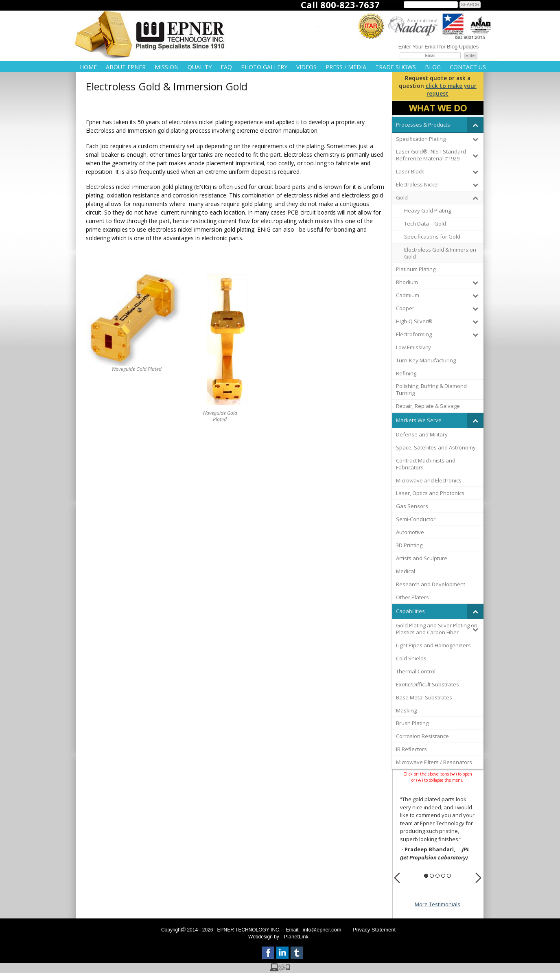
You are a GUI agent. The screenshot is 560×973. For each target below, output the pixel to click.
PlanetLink (296, 937)
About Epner (126, 67)
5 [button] (449, 876)
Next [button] (478, 878)
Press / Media (346, 67)
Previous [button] (397, 878)
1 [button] (426, 876)
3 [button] (437, 876)
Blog (433, 67)
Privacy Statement (374, 930)
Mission (167, 67)
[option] (438, 829)
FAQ (226, 67)
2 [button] (432, 876)
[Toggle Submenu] (475, 125)
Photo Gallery (264, 67)
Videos (306, 67)
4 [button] (443, 876)
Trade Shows (396, 67)
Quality (200, 67)
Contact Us (468, 67)
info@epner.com (322, 930)
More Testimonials (437, 904)
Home (88, 67)
